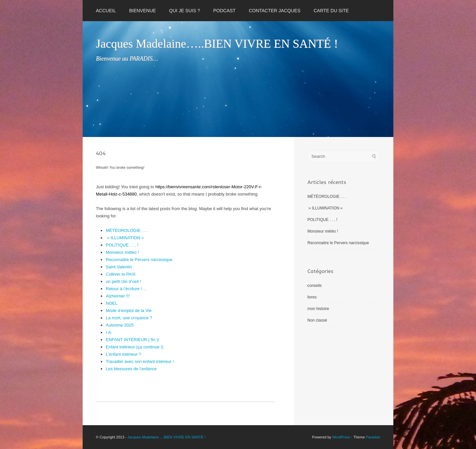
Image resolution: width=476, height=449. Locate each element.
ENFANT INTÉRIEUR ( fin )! (133, 340)
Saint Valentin (119, 267)
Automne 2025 (120, 325)
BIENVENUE (143, 11)
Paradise (373, 437)
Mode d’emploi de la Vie (129, 311)
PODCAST (224, 11)
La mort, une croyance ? (129, 318)
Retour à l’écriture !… (126, 289)
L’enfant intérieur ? (123, 354)
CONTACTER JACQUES (275, 11)
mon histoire (318, 309)
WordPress (341, 437)
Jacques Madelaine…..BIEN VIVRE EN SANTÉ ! (217, 44)
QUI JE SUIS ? (185, 11)
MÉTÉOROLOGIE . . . (127, 230)
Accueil (106, 11)
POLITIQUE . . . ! (122, 245)
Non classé (317, 320)
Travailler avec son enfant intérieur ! (140, 361)
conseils (315, 286)
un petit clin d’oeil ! (123, 281)
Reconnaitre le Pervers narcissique (139, 260)
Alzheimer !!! (118, 296)
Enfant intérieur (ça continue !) (135, 347)
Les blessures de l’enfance (131, 369)
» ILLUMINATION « (125, 238)
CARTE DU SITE (331, 11)
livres (312, 297)
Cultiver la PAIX (121, 274)
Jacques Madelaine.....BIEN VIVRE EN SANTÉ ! (167, 437)
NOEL (112, 303)
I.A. (109, 332)
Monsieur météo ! (122, 252)
